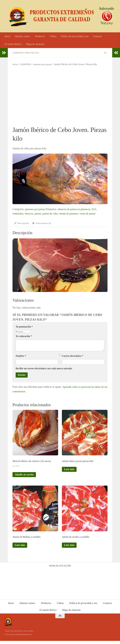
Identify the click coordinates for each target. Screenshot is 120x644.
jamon (39, 214)
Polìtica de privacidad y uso (75, 36)
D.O (98, 209)
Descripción (22, 223)
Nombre (21, 356)
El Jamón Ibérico (13, 44)
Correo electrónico (72, 356)
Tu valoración (24, 336)
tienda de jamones (72, 214)
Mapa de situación (35, 44)
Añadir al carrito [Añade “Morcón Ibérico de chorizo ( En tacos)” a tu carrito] (25, 477)
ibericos (30, 214)
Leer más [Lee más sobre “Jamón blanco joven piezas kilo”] (70, 471)
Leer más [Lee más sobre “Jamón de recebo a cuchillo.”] (70, 548)
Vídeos (53, 36)
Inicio (7, 36)
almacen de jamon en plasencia (77, 209)
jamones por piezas (26, 53)
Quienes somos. (23, 36)
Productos (40, 36)
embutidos (18, 214)
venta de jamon (92, 214)
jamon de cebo (53, 214)
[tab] (22, 224)
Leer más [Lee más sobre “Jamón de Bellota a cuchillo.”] (20, 548)
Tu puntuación (24, 327)
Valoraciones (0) (43, 223)
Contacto (97, 36)
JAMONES (26, 64)
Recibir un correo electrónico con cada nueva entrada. (44, 369)
